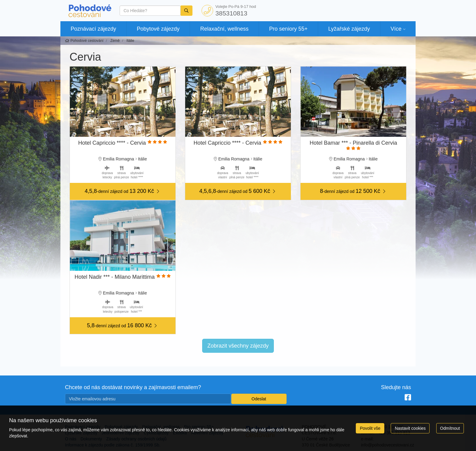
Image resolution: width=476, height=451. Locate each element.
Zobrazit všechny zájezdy (238, 346)
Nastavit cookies (410, 428)
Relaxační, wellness (224, 29)
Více (396, 29)
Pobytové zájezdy (158, 29)
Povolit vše (370, 428)
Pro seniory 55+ (289, 29)
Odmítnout (450, 428)
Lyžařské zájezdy (349, 29)
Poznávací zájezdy (93, 29)
